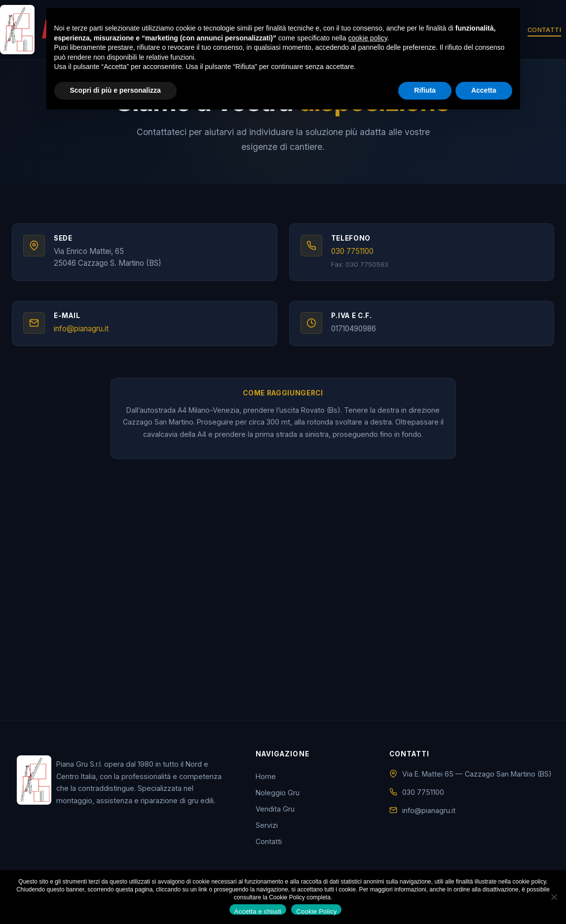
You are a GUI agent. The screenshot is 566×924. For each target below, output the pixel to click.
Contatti (544, 30)
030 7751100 (354, 255)
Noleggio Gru (278, 800)
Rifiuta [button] (425, 90)
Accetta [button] (484, 90)
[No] (554, 897)
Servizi (267, 833)
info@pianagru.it (83, 334)
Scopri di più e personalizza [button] (115, 90)
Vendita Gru (275, 817)
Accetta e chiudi (258, 911)
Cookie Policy (316, 911)
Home (266, 784)
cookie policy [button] (367, 38)
